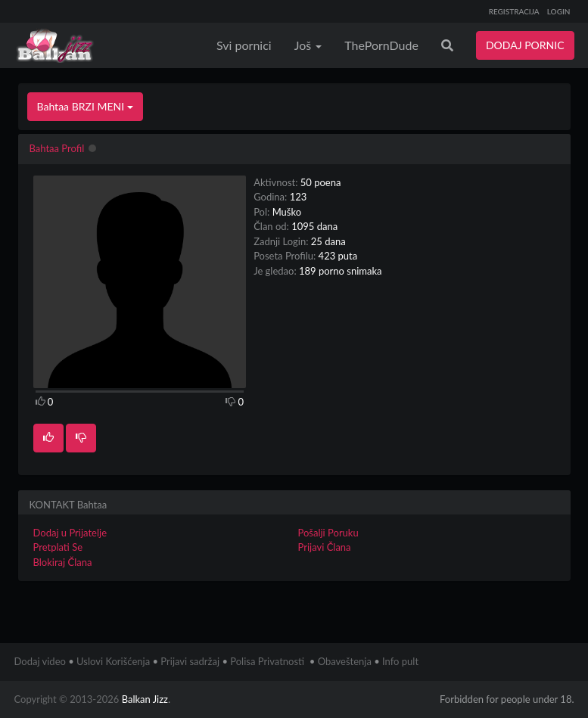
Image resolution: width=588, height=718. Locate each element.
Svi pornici (244, 45)
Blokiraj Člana (63, 562)
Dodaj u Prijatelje (70, 533)
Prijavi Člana (325, 547)
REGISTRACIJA (514, 11)
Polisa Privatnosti (267, 661)
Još (308, 45)
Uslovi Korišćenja (113, 661)
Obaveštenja (345, 661)
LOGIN (559, 11)
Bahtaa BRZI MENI (85, 106)
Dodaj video (40, 661)
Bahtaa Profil (57, 148)
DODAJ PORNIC (525, 45)
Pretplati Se (58, 547)
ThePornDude (381, 45)
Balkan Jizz (145, 699)
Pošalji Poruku (328, 533)
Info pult (400, 661)
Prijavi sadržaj (190, 661)
